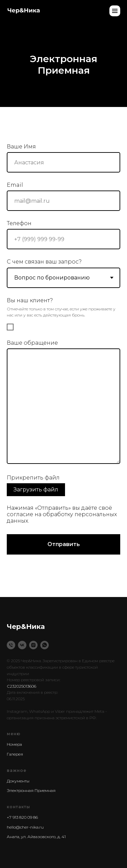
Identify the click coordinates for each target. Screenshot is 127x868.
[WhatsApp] (45, 645)
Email (15, 185)
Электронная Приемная (31, 790)
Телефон (19, 223)
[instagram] (33, 645)
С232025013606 (22, 686)
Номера (14, 744)
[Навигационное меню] (115, 11)
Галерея (15, 754)
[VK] (22, 645)
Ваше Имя (21, 147)
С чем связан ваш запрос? (44, 262)
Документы (18, 781)
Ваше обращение (32, 343)
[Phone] (11, 645)
